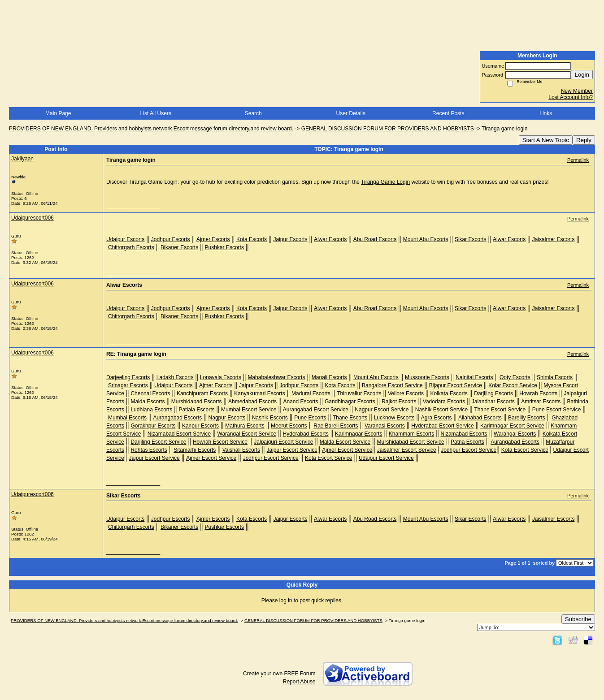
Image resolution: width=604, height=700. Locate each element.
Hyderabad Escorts (306, 434)
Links (546, 113)
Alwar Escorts (330, 239)
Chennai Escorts (150, 393)
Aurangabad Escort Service (316, 410)
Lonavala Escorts (221, 377)
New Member (577, 91)
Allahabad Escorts (480, 418)
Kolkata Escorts (449, 393)
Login (582, 75)
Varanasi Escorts (385, 426)
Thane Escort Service (500, 410)
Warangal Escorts (515, 434)
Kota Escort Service (525, 450)
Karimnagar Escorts (358, 434)
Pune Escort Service (557, 410)
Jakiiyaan (22, 159)
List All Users (156, 113)
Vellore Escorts (406, 393)
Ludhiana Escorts (151, 410)
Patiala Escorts (197, 410)
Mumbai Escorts (127, 418)
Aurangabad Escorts (177, 418)
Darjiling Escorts (493, 393)
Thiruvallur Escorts (359, 393)
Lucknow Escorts (394, 418)
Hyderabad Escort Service (442, 426)
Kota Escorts (252, 239)
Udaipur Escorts (125, 239)
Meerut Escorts (289, 426)
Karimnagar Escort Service (512, 426)
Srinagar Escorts (128, 385)
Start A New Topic (546, 140)
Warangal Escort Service (247, 434)
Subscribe (578, 619)
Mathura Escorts (245, 426)
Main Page (58, 113)
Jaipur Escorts (290, 239)
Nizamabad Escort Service (179, 434)
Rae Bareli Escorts (336, 426)
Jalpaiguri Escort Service (283, 442)
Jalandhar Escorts (493, 402)
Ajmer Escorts (213, 239)
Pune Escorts (310, 418)
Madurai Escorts (311, 393)
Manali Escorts (329, 377)
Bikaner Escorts (179, 247)
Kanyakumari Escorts (259, 393)
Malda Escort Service (345, 442)
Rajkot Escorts (399, 402)
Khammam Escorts (411, 434)
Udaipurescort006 (33, 218)
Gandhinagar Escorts (350, 402)
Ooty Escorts (515, 377)
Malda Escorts (148, 402)
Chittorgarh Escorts (131, 247)
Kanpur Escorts (200, 426)
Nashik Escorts (270, 418)
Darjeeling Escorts (128, 377)
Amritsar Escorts (541, 402)
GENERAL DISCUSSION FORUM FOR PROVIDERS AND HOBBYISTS (388, 129)
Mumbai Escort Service (249, 410)
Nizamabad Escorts (464, 434)
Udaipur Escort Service (386, 458)
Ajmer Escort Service (347, 450)
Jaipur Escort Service (292, 450)
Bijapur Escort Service (456, 385)
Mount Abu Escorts (426, 239)
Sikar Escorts (471, 239)
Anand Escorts (300, 402)
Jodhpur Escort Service (469, 450)
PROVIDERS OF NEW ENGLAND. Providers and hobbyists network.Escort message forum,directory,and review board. (151, 129)
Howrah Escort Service (220, 442)
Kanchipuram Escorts (202, 393)
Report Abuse (299, 682)
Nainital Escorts (474, 377)
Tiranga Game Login (385, 182)
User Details (351, 113)
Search (253, 113)
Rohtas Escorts (149, 450)
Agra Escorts (437, 418)
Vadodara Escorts (444, 402)
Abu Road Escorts (375, 239)
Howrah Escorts (538, 393)
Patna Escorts (467, 442)
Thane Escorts (350, 418)
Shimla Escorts (555, 377)
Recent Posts (448, 113)
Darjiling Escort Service (158, 442)
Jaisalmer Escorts (554, 239)
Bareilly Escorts (527, 418)
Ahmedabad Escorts (252, 402)
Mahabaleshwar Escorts (276, 377)
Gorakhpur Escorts (153, 426)
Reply (584, 140)
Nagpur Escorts (227, 418)
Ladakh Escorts (175, 377)
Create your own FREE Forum (279, 674)
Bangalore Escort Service (392, 385)
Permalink (578, 160)
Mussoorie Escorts (427, 377)
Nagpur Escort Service (382, 410)
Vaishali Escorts (241, 450)
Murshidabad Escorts (197, 402)
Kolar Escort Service (513, 385)
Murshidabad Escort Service (411, 442)
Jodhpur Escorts (171, 239)
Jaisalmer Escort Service (407, 450)
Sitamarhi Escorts (195, 450)
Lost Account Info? (571, 97)
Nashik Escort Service (441, 410)
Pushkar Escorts (224, 247)
